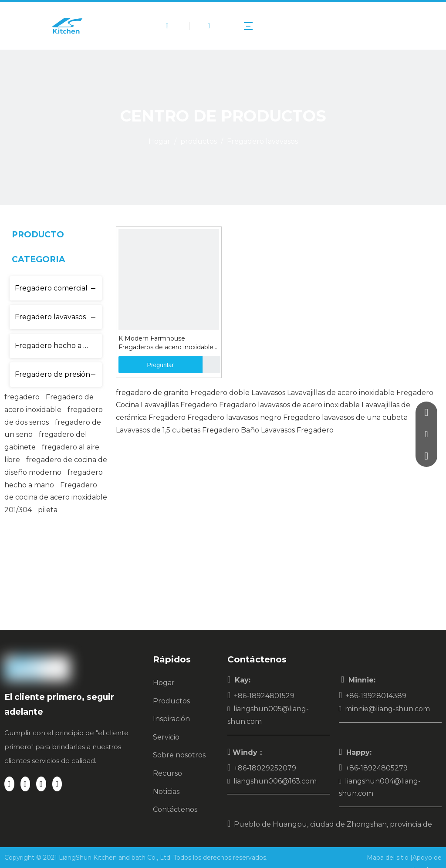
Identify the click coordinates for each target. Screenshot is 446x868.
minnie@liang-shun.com (387, 709)
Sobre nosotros (179, 755)
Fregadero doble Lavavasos (238, 393)
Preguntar (146, 365)
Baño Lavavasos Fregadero (287, 430)
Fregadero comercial (51, 288)
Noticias (166, 792)
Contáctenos (175, 809)
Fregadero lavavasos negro (234, 417)
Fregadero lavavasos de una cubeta (345, 417)
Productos (171, 701)
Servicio (166, 737)
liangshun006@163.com (275, 781)
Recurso (167, 773)
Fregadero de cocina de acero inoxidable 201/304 (56, 498)
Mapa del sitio (389, 858)
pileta (48, 510)
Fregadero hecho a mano (58, 346)
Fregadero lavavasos (50, 317)
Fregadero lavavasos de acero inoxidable (289, 405)
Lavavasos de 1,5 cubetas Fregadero (177, 430)
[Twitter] (41, 784)
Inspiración (171, 719)
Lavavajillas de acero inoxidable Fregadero (360, 393)
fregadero (22, 397)
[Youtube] (57, 784)
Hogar (164, 683)
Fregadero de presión (52, 374)
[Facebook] (9, 784)
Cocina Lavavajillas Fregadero (167, 405)
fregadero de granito (152, 393)
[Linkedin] (25, 784)
